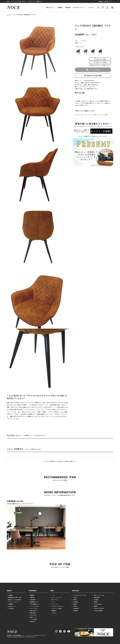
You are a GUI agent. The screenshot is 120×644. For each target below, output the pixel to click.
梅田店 (96, 602)
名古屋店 (96, 600)
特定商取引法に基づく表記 (15, 597)
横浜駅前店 (97, 597)
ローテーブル (55, 604)
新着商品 (60, 7)
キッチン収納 (93, 114)
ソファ (53, 595)
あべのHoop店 (98, 604)
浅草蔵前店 (76, 608)
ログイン (96, 136)
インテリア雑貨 (103, 114)
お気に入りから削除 (101, 62)
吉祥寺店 (76, 602)
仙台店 (75, 597)
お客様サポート (108, 1)
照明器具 (54, 611)
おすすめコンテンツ (78, 7)
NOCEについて (12, 606)
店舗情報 (101, 1)
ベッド (53, 602)
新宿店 (75, 604)
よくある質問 (33, 619)
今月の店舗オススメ (35, 604)
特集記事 (68, 7)
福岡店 (96, 606)
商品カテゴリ (50, 7)
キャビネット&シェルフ (58, 606)
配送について (33, 617)
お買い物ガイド (34, 611)
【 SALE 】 (91, 7)
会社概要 (10, 595)
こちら (39, 449)
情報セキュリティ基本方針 (15, 600)
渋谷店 (75, 606)
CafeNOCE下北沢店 (99, 608)
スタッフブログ (34, 608)
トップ (9, 15)
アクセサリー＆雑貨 (57, 608)
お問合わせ (33, 622)
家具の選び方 (33, 613)
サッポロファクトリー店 (79, 595)
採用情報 (10, 604)
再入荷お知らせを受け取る (93, 75)
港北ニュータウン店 (99, 595)
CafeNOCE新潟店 (98, 611)
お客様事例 (33, 600)
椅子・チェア (55, 600)
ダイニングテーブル (81, 114)
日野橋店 (76, 611)
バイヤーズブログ (34, 606)
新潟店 (75, 600)
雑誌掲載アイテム (34, 602)
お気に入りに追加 (101, 59)
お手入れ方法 (33, 615)
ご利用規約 (11, 608)
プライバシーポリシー (14, 602)
